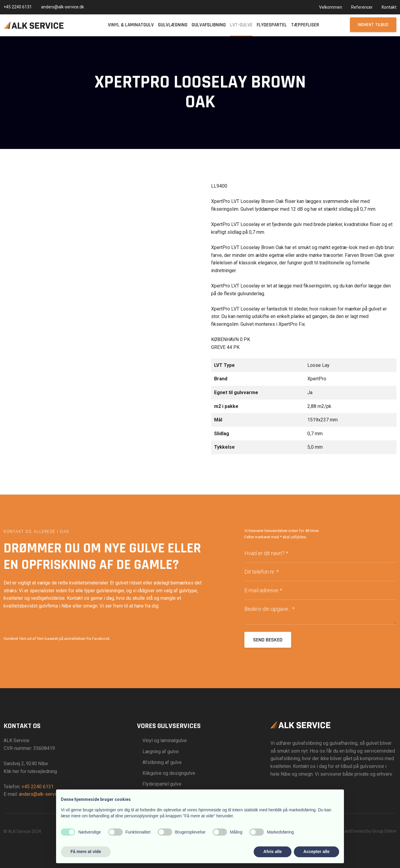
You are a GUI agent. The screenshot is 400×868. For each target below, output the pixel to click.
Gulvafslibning (209, 25)
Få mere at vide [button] (86, 852)
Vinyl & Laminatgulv (131, 25)
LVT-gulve (241, 25)
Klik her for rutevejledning (30, 771)
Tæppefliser (305, 25)
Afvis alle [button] (272, 852)
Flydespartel (272, 25)
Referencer (362, 7)
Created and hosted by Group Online (362, 831)
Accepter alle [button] (316, 852)
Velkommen (331, 7)
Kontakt (389, 7)
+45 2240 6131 (38, 787)
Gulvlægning (173, 25)
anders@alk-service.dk (43, 794)
